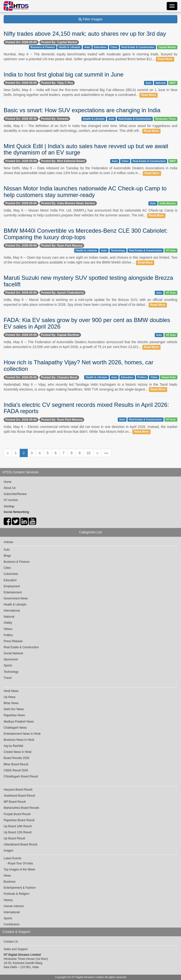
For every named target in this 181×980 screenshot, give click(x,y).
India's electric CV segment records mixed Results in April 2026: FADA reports (86, 408)
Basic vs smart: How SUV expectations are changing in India (82, 110)
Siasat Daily (169, 377)
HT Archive (11, 500)
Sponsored (11, 659)
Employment (12, 586)
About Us (10, 488)
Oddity (8, 623)
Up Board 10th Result (18, 826)
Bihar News (11, 703)
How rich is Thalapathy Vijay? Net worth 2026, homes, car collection (78, 365)
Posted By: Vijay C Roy (57, 83)
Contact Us (11, 942)
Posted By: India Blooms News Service (68, 203)
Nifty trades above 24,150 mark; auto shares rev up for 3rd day (85, 34)
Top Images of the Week (19, 869)
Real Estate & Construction (138, 47)
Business (10, 882)
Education (100, 47)
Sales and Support (16, 949)
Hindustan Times (165, 119)
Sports (8, 665)
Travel (8, 678)
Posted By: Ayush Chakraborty (63, 293)
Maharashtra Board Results (21, 808)
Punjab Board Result (17, 814)
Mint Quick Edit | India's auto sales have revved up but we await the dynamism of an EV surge (86, 149)
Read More (165, 59)
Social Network (13, 653)
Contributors (12, 924)
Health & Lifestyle (70, 47)
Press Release (13, 641)
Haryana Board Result (18, 790)
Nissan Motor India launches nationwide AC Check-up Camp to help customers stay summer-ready (85, 192)
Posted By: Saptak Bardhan (60, 335)
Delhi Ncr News (14, 709)
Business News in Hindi (19, 740)
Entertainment (13, 592)
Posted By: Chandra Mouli (59, 377)
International (12, 611)
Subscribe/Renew (15, 494)
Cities (114, 47)
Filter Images (90, 19)
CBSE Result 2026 (16, 770)
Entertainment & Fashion (20, 888)
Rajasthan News (14, 715)
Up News (10, 697)
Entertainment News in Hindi (22, 734)
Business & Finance (43, 47)
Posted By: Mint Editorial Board (63, 161)
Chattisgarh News (15, 728)
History (8, 900)
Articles (8, 542)
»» (106, 453)
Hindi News (11, 691)
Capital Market (167, 47)
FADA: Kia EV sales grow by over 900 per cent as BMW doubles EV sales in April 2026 (87, 323)
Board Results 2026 (16, 758)
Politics (142, 377)
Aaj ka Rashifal (13, 746)
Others (8, 629)
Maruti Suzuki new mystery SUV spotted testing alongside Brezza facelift (88, 281)
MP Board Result (15, 802)
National (160, 83)
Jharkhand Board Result (19, 796)
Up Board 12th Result (18, 832)
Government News (16, 598)
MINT (173, 83)
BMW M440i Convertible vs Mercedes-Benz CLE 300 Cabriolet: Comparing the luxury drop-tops (86, 234)
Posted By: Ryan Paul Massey (62, 246)
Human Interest (14, 906)
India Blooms (168, 203)
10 (89, 453)
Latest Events (13, 858)
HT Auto (171, 250)
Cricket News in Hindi (18, 752)
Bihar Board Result (16, 764)
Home (8, 482)
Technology (118, 250)
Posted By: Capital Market (59, 42)
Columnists (11, 574)
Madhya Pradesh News (19, 722)
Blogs (7, 556)
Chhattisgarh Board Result (21, 776)
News (7, 876)
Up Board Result (14, 838)
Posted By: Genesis (55, 119)
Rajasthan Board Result (19, 820)
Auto (87, 47)
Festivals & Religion (16, 894)
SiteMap (9, 506)
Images (8, 851)
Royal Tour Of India (20, 863)
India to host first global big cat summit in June (63, 74)
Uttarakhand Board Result (20, 844)
